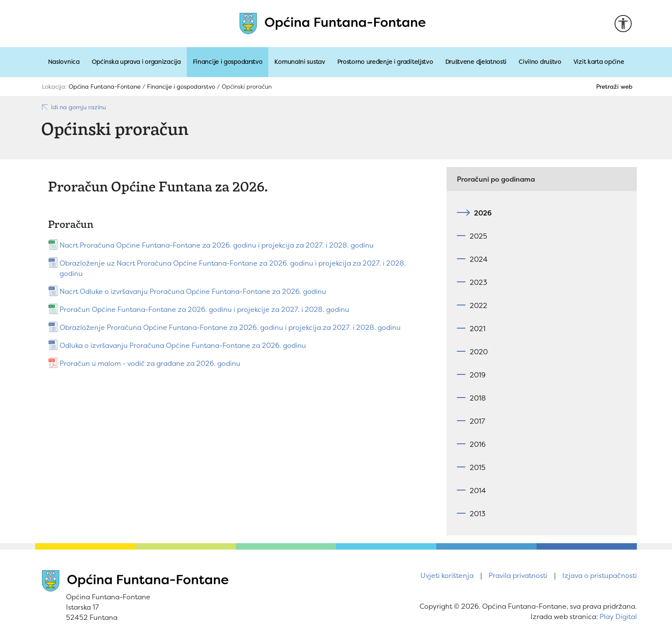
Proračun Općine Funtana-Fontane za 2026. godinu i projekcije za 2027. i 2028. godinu (204, 309)
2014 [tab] (478, 490)
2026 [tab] (481, 213)
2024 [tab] (479, 259)
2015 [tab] (478, 467)
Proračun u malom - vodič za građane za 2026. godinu (150, 363)
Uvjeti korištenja (447, 575)
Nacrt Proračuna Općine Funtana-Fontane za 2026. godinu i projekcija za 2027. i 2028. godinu (217, 245)
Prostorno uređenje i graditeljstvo (385, 62)
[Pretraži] (608, 87)
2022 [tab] (478, 305)
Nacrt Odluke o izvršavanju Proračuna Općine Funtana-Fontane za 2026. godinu (193, 291)
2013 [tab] (478, 514)
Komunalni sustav (300, 62)
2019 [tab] (478, 375)
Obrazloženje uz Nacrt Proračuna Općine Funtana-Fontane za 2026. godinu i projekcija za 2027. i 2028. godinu (233, 268)
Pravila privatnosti (518, 575)
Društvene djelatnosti (476, 62)
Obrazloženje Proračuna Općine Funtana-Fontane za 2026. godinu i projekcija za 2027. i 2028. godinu (230, 327)
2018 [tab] (478, 398)
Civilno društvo (540, 62)
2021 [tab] (478, 329)
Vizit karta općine (599, 62)
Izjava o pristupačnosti (600, 575)
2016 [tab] (478, 444)
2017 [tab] (477, 421)
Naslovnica (64, 62)
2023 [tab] (478, 282)
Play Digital (618, 616)
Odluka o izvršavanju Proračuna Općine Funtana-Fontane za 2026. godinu (183, 345)
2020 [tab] (479, 352)
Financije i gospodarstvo (228, 62)
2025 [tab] (478, 236)
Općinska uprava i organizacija (136, 62)
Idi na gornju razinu (73, 107)
